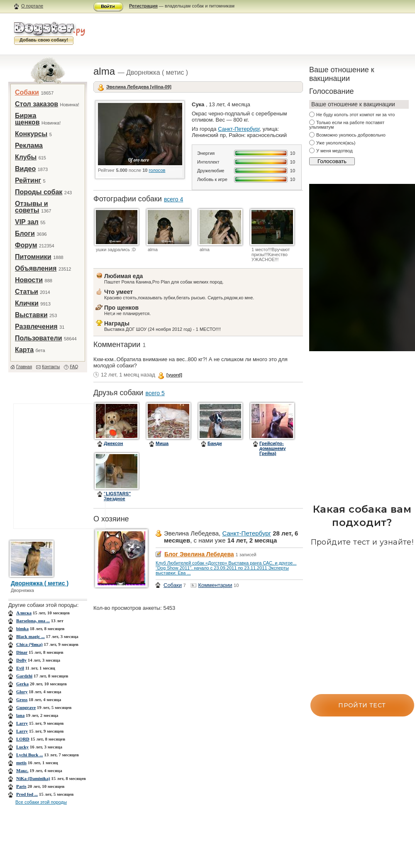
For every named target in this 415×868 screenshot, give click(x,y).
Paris (21, 786)
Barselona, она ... (33, 621)
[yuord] (174, 375)
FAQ (74, 367)
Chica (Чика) (29, 644)
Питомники (33, 257)
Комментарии (215, 585)
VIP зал (27, 222)
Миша (162, 443)
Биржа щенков (27, 119)
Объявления (36, 268)
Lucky (22, 747)
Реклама (29, 145)
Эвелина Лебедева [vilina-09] (139, 87)
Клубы (26, 157)
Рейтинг (28, 180)
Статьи (27, 292)
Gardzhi (24, 676)
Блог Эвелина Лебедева (199, 554)
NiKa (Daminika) (33, 778)
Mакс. (22, 770)
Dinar (22, 652)
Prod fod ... (27, 794)
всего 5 (155, 393)
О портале (32, 6)
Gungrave (26, 707)
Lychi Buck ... (30, 755)
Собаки (27, 92)
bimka (22, 628)
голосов (157, 170)
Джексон (113, 443)
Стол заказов (37, 104)
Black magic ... (31, 636)
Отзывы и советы (32, 207)
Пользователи (38, 338)
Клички (27, 303)
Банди (215, 443)
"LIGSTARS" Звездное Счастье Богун (120, 499)
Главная (24, 367)
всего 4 (173, 199)
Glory (22, 692)
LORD (23, 739)
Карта (24, 350)
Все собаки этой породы (41, 802)
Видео (25, 169)
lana (20, 715)
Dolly (21, 660)
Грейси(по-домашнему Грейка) (273, 448)
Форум (26, 245)
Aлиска (24, 613)
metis (21, 763)
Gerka (22, 684)
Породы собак (39, 192)
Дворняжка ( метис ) (40, 583)
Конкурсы (31, 134)
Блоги (25, 234)
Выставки (31, 315)
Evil (20, 668)
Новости (29, 280)
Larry (22, 723)
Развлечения (36, 326)
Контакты (51, 367)
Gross (22, 699)
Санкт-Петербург (239, 129)
